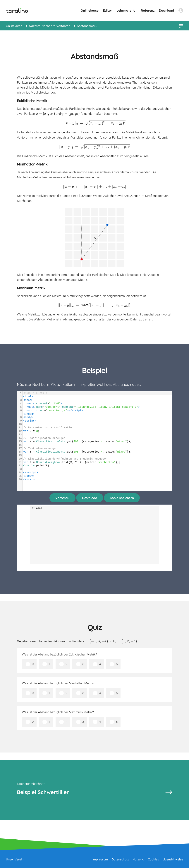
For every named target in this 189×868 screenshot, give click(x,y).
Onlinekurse (90, 10)
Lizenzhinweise (173, 860)
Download (166, 10)
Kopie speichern (122, 498)
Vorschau (62, 498)
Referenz (148, 10)
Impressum (100, 860)
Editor (108, 10)
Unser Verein (15, 860)
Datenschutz (120, 860)
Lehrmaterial (126, 10)
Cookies (153, 860)
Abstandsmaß (87, 26)
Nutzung (138, 860)
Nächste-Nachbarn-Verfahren (50, 26)
